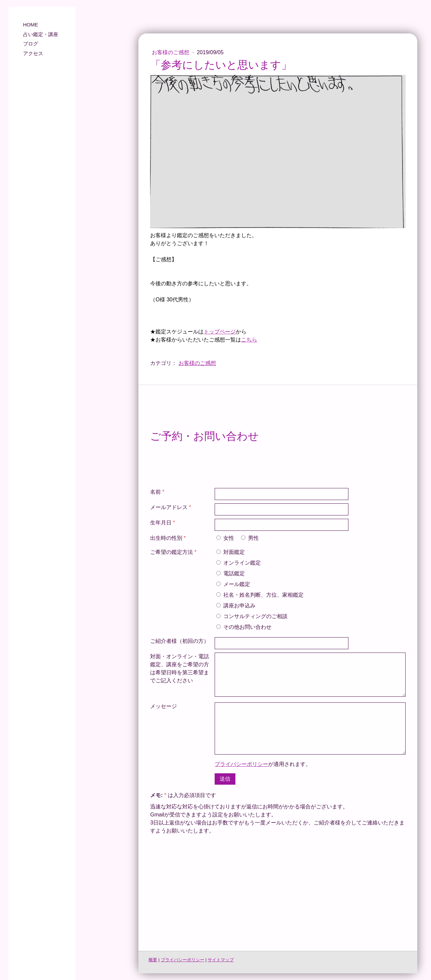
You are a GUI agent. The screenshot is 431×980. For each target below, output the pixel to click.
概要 (153, 960)
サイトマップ (221, 960)
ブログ (31, 44)
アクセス (33, 53)
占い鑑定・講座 (41, 34)
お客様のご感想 (171, 52)
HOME (31, 25)
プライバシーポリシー (241, 764)
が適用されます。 (263, 764)
